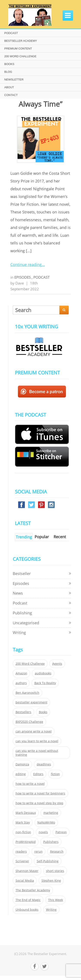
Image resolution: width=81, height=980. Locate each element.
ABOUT (9, 87)
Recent (60, 537)
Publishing (22, 613)
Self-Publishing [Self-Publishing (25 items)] (48, 861)
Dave (20, 283)
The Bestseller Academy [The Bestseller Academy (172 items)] (33, 890)
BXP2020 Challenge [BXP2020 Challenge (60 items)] (29, 722)
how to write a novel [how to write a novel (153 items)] (30, 784)
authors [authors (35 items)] (21, 683)
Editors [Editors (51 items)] (38, 774)
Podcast (41, 277)
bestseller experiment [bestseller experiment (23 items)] (31, 702)
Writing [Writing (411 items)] (51, 910)
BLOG (8, 72)
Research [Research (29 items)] (57, 852)
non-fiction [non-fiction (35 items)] (23, 832)
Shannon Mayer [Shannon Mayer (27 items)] (27, 871)
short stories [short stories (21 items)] (55, 871)
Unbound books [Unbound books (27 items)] (27, 910)
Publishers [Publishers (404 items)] (51, 842)
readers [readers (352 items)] (21, 852)
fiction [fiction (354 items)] (55, 774)
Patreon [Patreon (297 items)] (61, 832)
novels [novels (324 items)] (43, 832)
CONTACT (11, 95)
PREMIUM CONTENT (18, 49)
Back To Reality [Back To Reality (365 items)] (45, 683)
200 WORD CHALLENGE (20, 56)
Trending (24, 537)
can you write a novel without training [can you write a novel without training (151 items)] (37, 753)
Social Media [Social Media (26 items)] (25, 881)
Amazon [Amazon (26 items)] (21, 673)
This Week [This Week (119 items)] (56, 900)
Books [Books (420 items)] (43, 712)
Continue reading (26, 264)
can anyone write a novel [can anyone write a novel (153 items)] (34, 731)
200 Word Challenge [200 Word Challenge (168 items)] (30, 664)
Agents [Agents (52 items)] (57, 664)
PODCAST (11, 33)
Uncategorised (26, 623)
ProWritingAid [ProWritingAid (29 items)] (26, 842)
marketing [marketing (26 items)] (51, 813)
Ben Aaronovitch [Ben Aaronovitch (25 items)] (27, 693)
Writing (19, 632)
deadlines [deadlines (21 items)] (44, 764)
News (18, 593)
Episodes (23, 277)
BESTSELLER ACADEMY (21, 41)
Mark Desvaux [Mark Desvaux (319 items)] (26, 813)
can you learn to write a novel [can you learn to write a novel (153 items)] (37, 741)
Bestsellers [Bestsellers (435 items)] (23, 712)
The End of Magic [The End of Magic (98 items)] (28, 900)
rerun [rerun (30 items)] (38, 852)
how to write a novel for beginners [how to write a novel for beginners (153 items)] (40, 793)
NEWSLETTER (14, 80)
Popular (42, 537)
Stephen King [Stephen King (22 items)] (51, 881)
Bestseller (22, 573)
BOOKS (9, 64)
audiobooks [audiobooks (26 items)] (43, 673)
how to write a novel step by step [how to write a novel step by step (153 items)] (39, 803)
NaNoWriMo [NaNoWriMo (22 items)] (46, 822)
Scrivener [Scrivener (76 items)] (22, 861)
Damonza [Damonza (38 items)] (22, 764)
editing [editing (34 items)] (21, 774)
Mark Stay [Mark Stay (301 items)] (23, 822)
